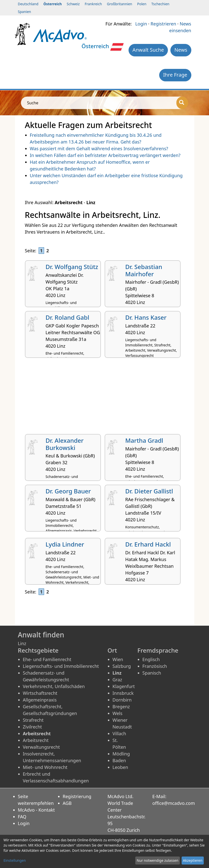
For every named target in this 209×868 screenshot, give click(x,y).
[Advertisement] (105, 398)
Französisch (155, 666)
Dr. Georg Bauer (68, 491)
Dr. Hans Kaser (146, 317)
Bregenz (121, 707)
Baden (119, 760)
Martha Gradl (144, 440)
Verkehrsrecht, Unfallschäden (54, 686)
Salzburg (122, 666)
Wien (118, 659)
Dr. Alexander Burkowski (65, 444)
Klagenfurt (124, 686)
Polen (142, 4)
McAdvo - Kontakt (36, 810)
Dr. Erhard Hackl (148, 544)
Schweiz (73, 4)
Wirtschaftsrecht (40, 693)
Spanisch (152, 673)
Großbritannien (119, 4)
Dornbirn (122, 700)
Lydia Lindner (65, 544)
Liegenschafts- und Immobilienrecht (61, 666)
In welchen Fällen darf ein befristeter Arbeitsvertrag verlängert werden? (105, 155)
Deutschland (28, 4)
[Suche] (182, 103)
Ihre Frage (175, 75)
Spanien (25, 12)
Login (141, 24)
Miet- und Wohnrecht (45, 767)
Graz (117, 680)
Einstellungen (15, 860)
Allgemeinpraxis (40, 700)
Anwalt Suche (148, 50)
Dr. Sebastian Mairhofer (144, 270)
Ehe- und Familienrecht (47, 659)
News (181, 50)
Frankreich (93, 4)
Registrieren (163, 24)
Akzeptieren (193, 860)
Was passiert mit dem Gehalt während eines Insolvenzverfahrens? (99, 148)
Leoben (120, 767)
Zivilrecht (33, 727)
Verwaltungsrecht (41, 747)
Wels (118, 713)
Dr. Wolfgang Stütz (72, 267)
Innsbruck (123, 693)
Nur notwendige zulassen (158, 860)
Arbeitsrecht (36, 740)
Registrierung (77, 796)
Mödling (121, 754)
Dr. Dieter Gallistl (149, 491)
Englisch (151, 659)
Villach (119, 733)
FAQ (22, 817)
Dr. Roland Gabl (67, 317)
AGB (67, 803)
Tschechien (160, 4)
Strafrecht (33, 720)
